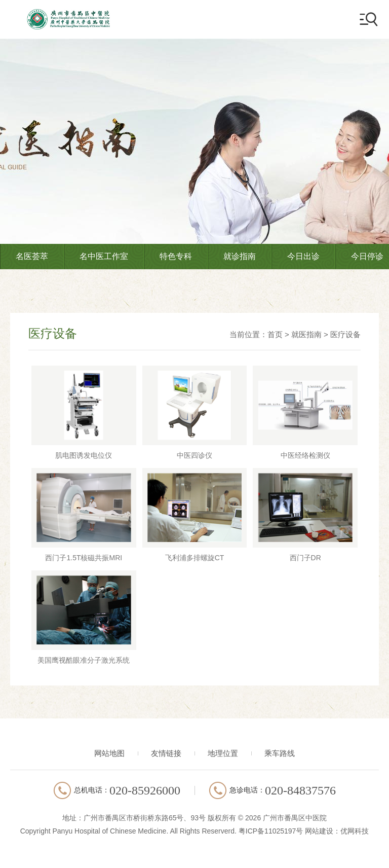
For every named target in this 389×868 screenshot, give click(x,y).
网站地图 (109, 753)
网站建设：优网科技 (337, 831)
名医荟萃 (32, 256)
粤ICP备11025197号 (271, 831)
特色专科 (176, 256)
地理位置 (223, 753)
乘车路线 (280, 753)
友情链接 (166, 753)
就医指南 (306, 334)
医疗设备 (345, 334)
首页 (275, 334)
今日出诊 (303, 256)
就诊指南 (240, 256)
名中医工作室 (104, 256)
